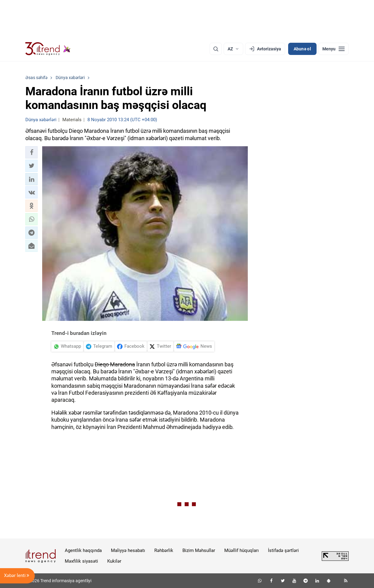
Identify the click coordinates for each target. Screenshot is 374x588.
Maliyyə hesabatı (128, 550)
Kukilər (114, 561)
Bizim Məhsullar (199, 550)
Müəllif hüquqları (242, 550)
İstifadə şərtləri (283, 550)
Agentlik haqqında (83, 550)
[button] (31, 152)
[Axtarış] (216, 49)
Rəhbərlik (164, 550)
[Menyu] (334, 49)
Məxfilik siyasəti (81, 561)
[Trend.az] (48, 49)
